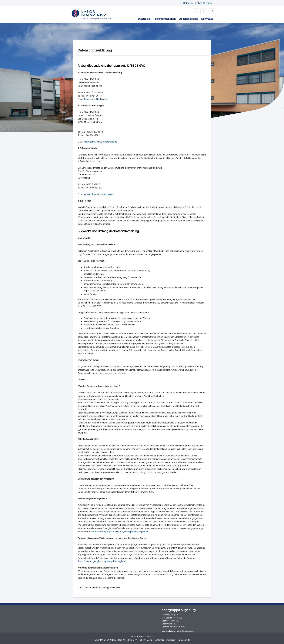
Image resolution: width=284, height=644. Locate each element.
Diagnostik (144, 19)
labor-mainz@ (91, 99)
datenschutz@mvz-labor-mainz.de (101, 142)
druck (209, 3)
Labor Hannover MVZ (171, 621)
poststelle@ (90, 194)
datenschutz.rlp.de (105, 194)
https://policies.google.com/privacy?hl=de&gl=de (102, 561)
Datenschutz (184, 640)
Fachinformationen (165, 19)
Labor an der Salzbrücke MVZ (174, 627)
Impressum (171, 640)
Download (207, 19)
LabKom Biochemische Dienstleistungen (179, 631)
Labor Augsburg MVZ (171, 615)
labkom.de (102, 99)
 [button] (204, 3)
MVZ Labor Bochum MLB (172, 618)
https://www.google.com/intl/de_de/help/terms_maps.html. (121, 532)
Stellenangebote (188, 19)
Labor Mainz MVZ (169, 624)
